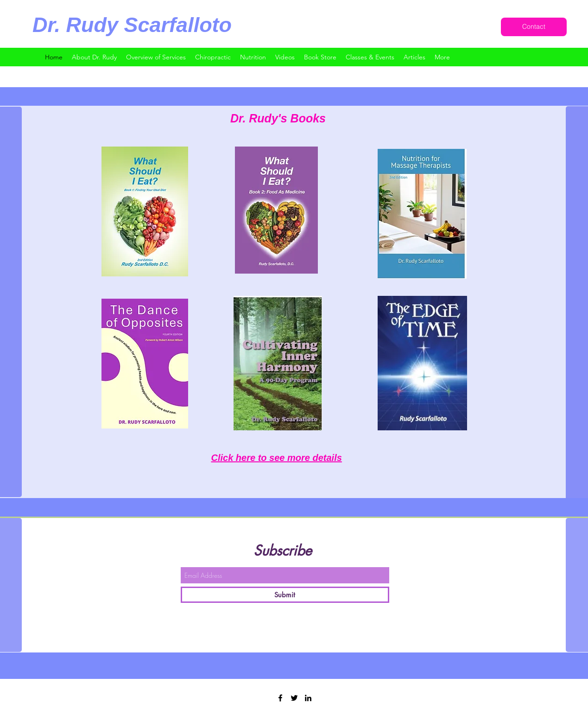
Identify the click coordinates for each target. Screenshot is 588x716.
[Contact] (534, 27)
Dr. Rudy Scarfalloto (132, 25)
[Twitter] (294, 698)
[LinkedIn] (308, 698)
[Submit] (285, 595)
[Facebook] (280, 698)
